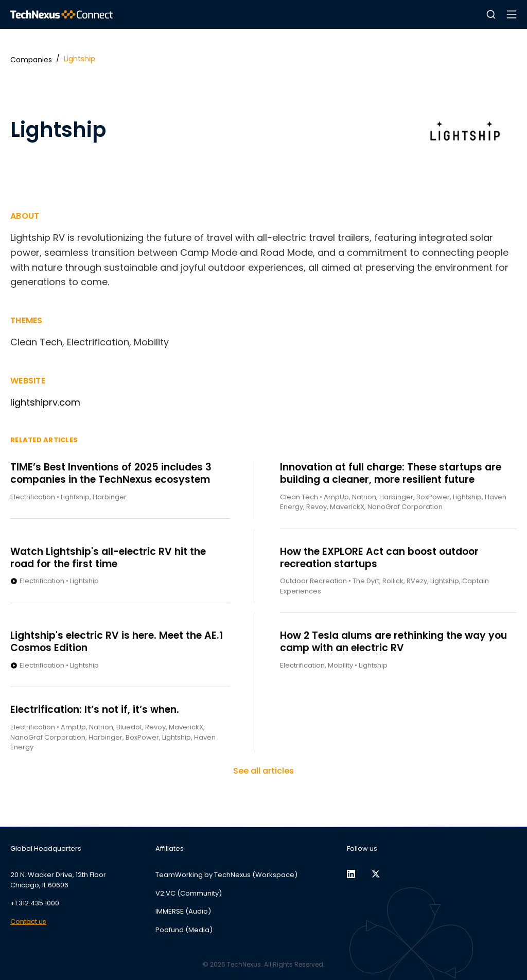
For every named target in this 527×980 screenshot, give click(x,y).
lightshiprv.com (45, 402)
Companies (31, 60)
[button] (491, 14)
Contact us (28, 922)
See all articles (263, 771)
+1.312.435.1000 (35, 903)
